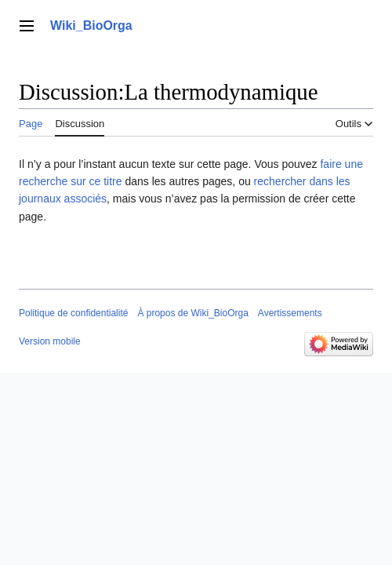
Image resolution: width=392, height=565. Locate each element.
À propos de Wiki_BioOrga (192, 313)
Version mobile (50, 341)
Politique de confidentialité (73, 313)
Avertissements (290, 313)
